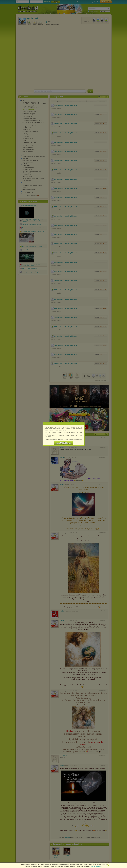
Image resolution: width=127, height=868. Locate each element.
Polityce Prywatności (96, 866)
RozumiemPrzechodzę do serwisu (64, 443)
